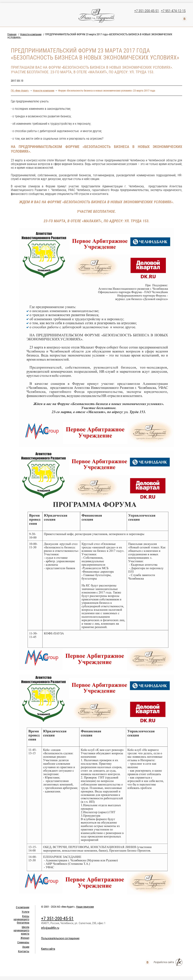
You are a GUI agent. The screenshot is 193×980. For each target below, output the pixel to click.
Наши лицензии (85, 907)
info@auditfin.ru (50, 928)
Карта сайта (48, 949)
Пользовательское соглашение (60, 938)
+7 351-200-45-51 (147, 11)
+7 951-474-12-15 (173, 11)
